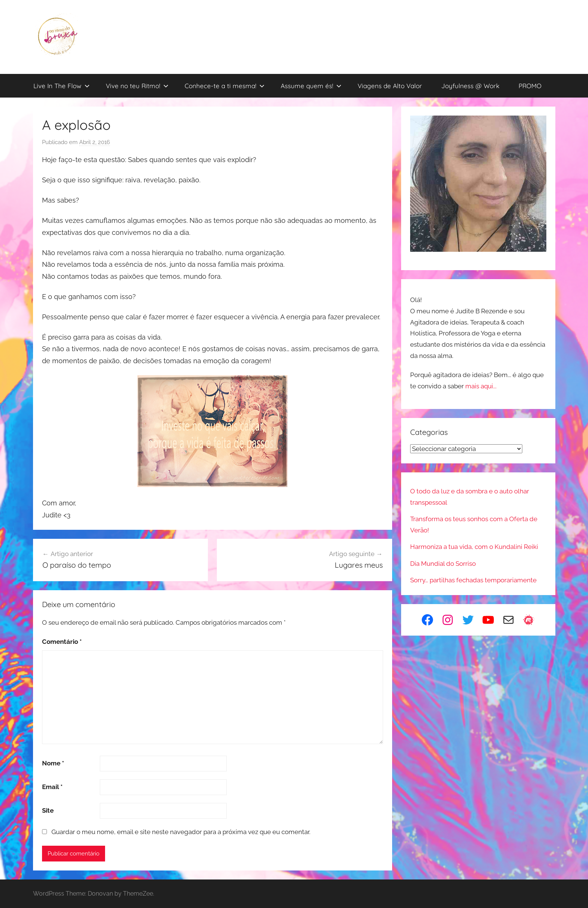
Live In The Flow (62, 86)
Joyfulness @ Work (470, 86)
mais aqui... (481, 386)
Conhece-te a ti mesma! (225, 86)
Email (52, 787)
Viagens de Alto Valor (390, 86)
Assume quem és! (311, 86)
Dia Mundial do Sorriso (443, 564)
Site (48, 810)
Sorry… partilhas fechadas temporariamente (473, 580)
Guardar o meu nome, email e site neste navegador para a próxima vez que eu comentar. (181, 832)
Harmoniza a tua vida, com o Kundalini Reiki (474, 547)
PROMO (530, 86)
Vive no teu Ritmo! (137, 86)
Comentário (62, 642)
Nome (53, 763)
